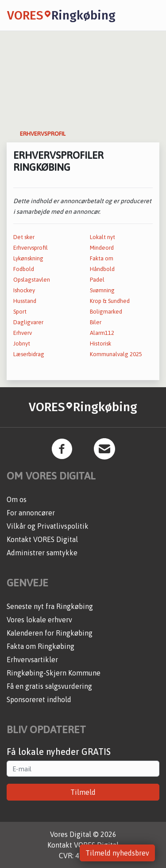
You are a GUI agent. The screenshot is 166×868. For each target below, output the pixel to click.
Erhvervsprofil (31, 248)
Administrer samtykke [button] (42, 553)
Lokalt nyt (102, 237)
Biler (96, 322)
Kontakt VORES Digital (42, 539)
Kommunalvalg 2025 (116, 354)
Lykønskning (28, 258)
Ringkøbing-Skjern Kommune (54, 673)
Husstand (25, 301)
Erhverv (23, 333)
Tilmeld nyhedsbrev (117, 853)
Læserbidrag (29, 354)
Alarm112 (102, 333)
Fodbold (24, 269)
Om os (17, 499)
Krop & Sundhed (110, 301)
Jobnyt (22, 344)
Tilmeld (83, 792)
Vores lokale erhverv (39, 620)
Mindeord (102, 248)
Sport (20, 312)
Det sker (24, 237)
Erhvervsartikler (32, 660)
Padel (97, 280)
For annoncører (31, 513)
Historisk (100, 344)
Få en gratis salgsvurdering (49, 686)
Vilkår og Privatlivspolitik (48, 526)
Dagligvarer (28, 322)
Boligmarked (106, 312)
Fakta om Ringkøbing (41, 646)
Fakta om (102, 258)
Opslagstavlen (32, 280)
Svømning (102, 290)
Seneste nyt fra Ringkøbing (50, 606)
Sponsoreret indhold (39, 699)
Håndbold (102, 269)
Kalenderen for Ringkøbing (50, 633)
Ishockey (24, 290)
